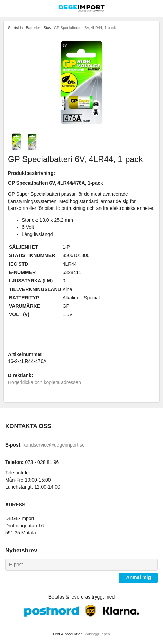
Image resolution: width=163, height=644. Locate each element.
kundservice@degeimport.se (54, 445)
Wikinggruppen (97, 634)
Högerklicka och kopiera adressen (44, 382)
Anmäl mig (138, 577)
